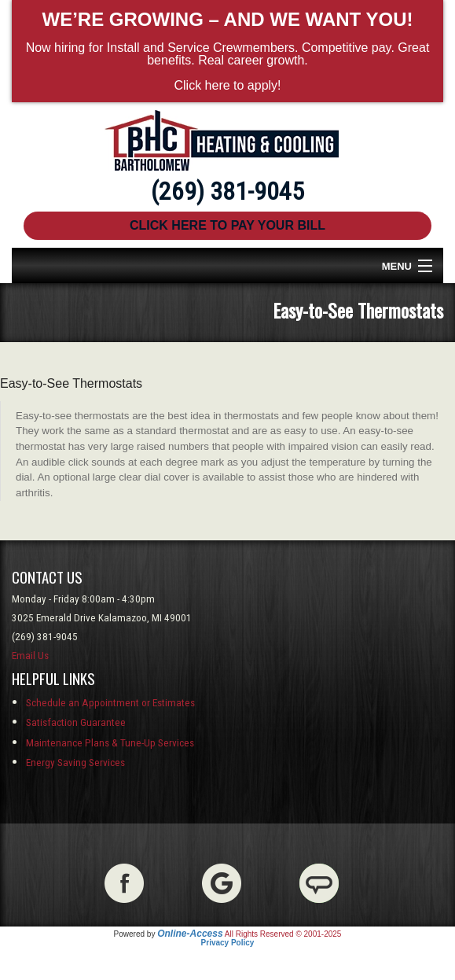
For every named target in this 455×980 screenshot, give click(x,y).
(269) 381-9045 (228, 191)
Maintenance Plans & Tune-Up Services (110, 743)
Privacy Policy (228, 943)
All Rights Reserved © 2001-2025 (283, 934)
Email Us (30, 656)
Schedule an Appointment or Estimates (110, 703)
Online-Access (190, 934)
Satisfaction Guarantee (76, 722)
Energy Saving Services (75, 763)
